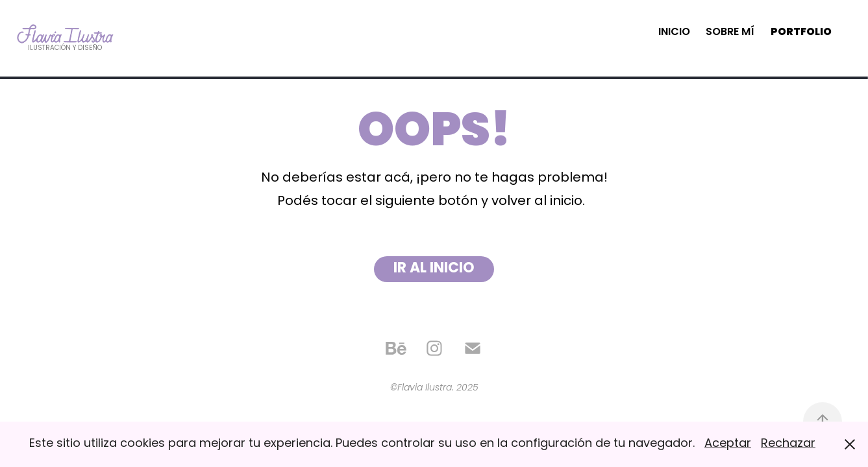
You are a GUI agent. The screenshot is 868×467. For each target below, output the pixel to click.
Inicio (674, 32)
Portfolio (801, 32)
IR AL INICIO (434, 269)
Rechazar (788, 444)
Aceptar (728, 444)
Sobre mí (730, 32)
